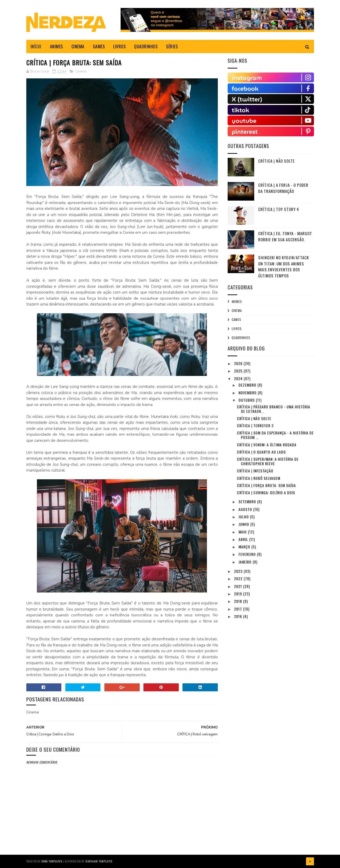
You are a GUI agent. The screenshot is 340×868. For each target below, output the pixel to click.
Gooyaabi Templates (99, 861)
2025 (239, 371)
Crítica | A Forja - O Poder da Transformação (283, 188)
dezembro (248, 385)
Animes (237, 302)
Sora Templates (52, 861)
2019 (239, 594)
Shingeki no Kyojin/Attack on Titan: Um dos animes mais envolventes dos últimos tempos (284, 266)
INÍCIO (36, 46)
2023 (239, 571)
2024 (239, 378)
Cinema (81, 71)
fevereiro (248, 554)
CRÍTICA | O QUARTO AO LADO (261, 452)
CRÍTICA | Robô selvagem (259, 478)
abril (244, 539)
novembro (248, 393)
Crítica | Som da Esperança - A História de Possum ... (275, 435)
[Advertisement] (267, 659)
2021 (239, 586)
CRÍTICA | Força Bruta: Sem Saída (266, 485)
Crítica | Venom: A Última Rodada (267, 445)
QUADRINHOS (146, 46)
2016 (239, 616)
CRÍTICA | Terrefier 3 (255, 425)
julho (244, 517)
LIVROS (119, 46)
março (245, 547)
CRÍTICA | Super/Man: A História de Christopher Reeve (268, 461)
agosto (246, 509)
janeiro (246, 562)
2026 (239, 363)
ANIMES (56, 46)
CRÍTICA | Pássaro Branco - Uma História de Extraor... (274, 409)
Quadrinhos (241, 338)
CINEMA (78, 46)
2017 (239, 609)
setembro (248, 501)
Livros (237, 329)
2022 (239, 579)
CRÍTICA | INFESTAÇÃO (255, 471)
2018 (239, 601)
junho (244, 524)
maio (243, 532)
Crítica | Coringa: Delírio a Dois (266, 492)
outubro (247, 400)
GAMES (99, 46)
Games (236, 320)
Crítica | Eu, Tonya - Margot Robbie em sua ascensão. (285, 236)
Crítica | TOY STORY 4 (279, 209)
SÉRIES (172, 46)
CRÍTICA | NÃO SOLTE (276, 161)
